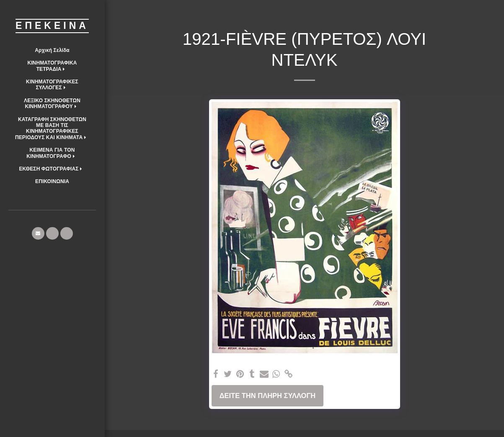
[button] (52, 66)
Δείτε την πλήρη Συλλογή (268, 396)
